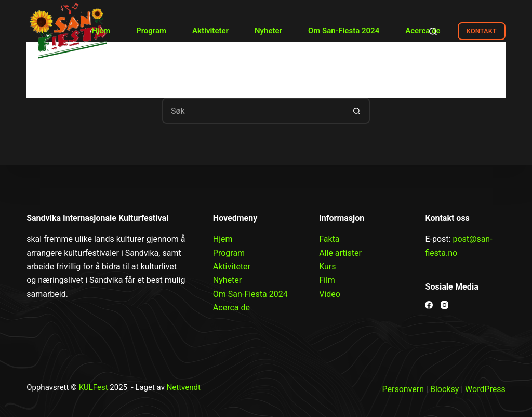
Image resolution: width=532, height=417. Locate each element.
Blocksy (444, 389)
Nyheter (268, 31)
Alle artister (340, 253)
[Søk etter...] (253, 111)
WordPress (485, 389)
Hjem (101, 31)
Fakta (329, 239)
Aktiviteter (210, 31)
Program (151, 31)
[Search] (433, 31)
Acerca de (423, 31)
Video (330, 294)
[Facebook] (429, 305)
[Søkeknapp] (357, 111)
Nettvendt (184, 387)
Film (327, 280)
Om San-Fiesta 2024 (344, 31)
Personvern (403, 389)
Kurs (327, 266)
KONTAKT (482, 31)
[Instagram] (444, 305)
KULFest (94, 387)
